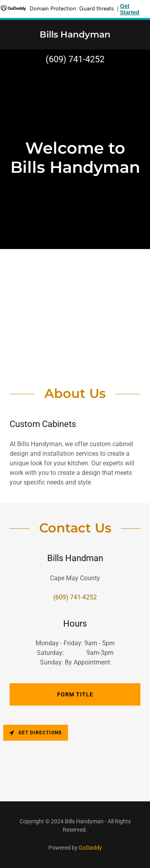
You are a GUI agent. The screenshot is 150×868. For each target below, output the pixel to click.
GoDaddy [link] (90, 848)
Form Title (75, 694)
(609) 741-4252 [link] (75, 59)
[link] (75, 35)
